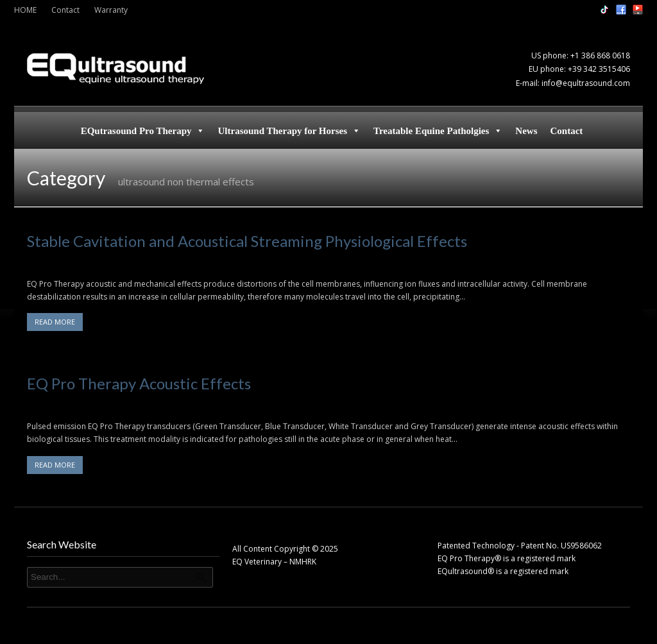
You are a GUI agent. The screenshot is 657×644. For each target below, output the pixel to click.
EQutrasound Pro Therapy (143, 131)
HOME (25, 10)
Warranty (111, 10)
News (526, 131)
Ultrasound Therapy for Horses (289, 131)
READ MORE (55, 322)
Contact (65, 10)
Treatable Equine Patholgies (438, 131)
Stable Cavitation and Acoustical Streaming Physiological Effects (247, 241)
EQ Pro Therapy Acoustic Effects (139, 383)
